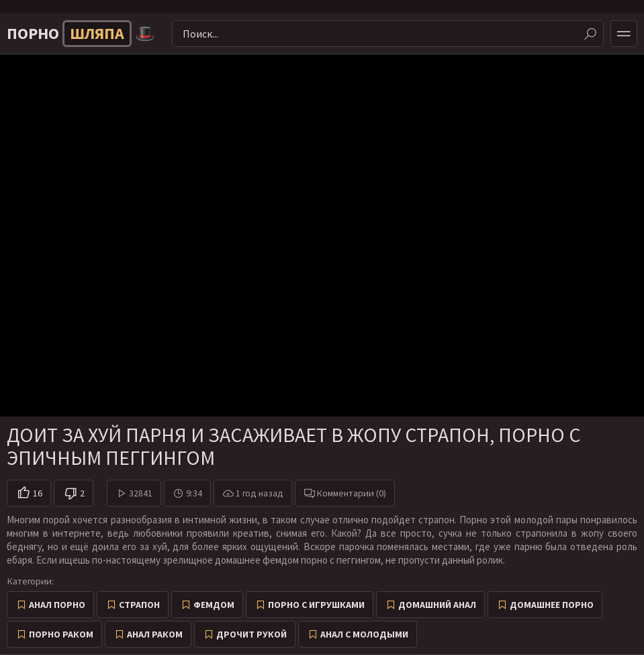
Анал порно (57, 605)
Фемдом (214, 605)
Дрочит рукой (251, 634)
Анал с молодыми (364, 634)
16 (38, 493)
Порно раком (61, 634)
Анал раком (155, 634)
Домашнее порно (552, 605)
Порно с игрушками (316, 605)
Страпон (139, 605)
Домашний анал (437, 605)
